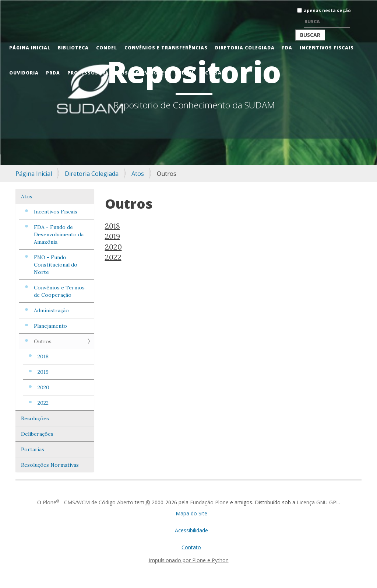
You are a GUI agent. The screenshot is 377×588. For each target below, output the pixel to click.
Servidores (151, 73)
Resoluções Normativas (50, 465)
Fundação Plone (209, 502)
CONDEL (107, 48)
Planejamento (50, 326)
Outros (43, 341)
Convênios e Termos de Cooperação (59, 291)
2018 (43, 356)
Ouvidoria (24, 73)
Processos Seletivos (98, 73)
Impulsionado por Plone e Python (189, 560)
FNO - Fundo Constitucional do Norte (56, 265)
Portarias (33, 449)
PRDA (53, 73)
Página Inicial (30, 48)
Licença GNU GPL (318, 502)
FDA (287, 48)
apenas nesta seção (327, 11)
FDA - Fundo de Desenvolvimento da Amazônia (59, 234)
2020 (43, 387)
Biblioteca (73, 48)
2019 (43, 372)
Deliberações (37, 434)
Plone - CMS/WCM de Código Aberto (88, 502)
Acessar (213, 73)
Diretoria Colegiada (245, 48)
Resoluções (35, 418)
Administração (51, 310)
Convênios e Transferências (166, 48)
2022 (43, 403)
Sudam (184, 73)
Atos (138, 174)
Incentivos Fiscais (327, 48)
